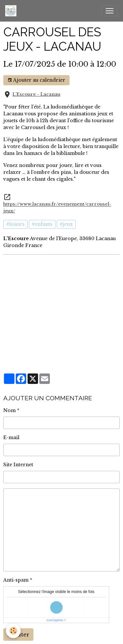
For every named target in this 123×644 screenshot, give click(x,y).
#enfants (42, 224)
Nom (10, 410)
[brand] (12, 11)
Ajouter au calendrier (36, 80)
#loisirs (15, 224)
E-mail (11, 438)
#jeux (66, 224)
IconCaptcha (55, 620)
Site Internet (18, 465)
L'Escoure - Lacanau (36, 94)
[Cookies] (13, 631)
